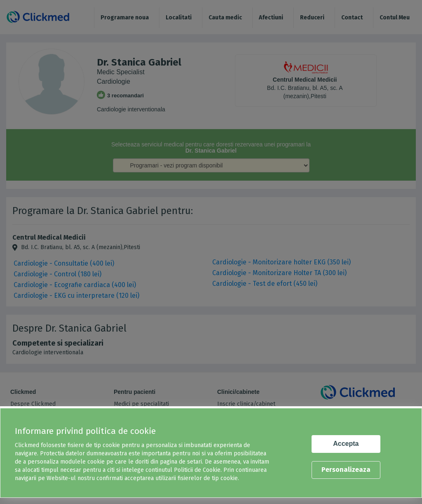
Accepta (346, 444)
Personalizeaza (346, 470)
